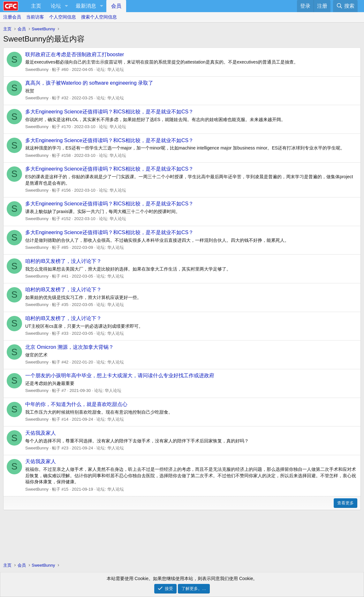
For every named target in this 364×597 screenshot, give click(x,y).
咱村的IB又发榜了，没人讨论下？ (63, 261)
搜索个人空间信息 (99, 17)
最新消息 (86, 6)
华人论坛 (116, 69)
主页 (36, 6)
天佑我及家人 (41, 433)
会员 (116, 6)
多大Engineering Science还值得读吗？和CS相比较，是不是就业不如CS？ (109, 112)
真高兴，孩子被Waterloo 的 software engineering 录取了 (89, 83)
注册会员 (12, 17)
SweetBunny (37, 69)
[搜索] (345, 6)
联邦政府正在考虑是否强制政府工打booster (75, 54)
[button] (66, 6)
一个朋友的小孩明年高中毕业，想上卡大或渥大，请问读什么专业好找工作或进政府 (120, 375)
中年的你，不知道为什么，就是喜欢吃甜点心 (76, 404)
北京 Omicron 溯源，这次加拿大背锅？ (69, 347)
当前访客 (35, 17)
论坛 (56, 6)
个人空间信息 (63, 17)
